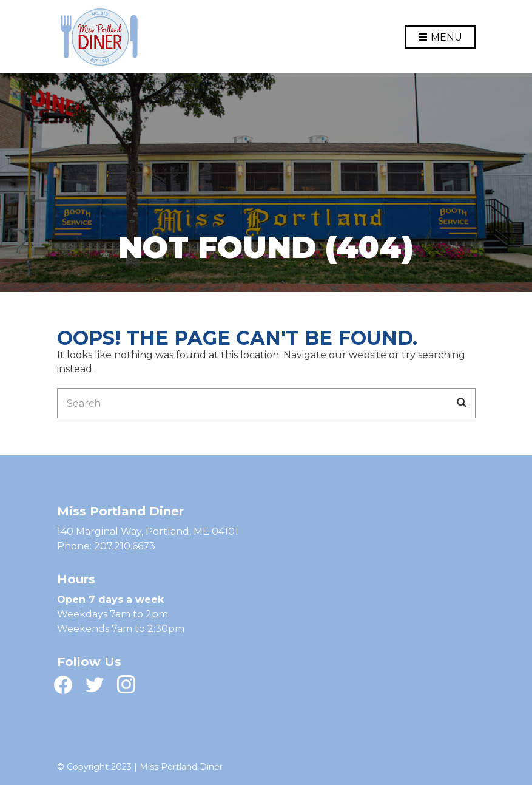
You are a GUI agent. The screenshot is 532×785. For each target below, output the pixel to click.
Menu (440, 38)
